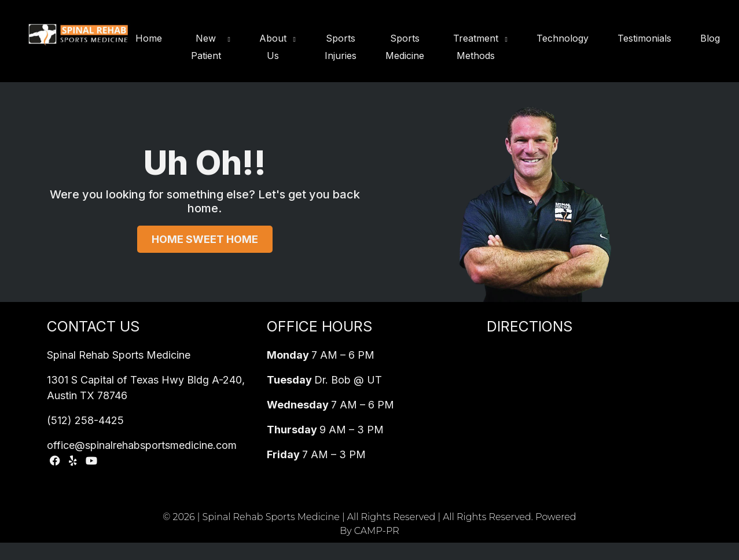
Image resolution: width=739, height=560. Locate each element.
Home (149, 38)
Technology (562, 38)
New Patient (206, 47)
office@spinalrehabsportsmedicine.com (142, 445)
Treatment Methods (476, 47)
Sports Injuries (341, 47)
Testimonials (644, 38)
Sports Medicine (405, 47)
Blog (710, 38)
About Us (273, 47)
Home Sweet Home (205, 239)
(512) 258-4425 (85, 420)
